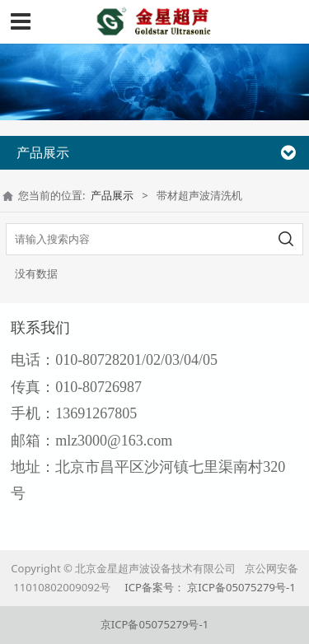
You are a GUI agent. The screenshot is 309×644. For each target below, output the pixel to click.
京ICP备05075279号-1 (154, 624)
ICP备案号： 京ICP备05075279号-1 (210, 587)
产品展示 (112, 195)
